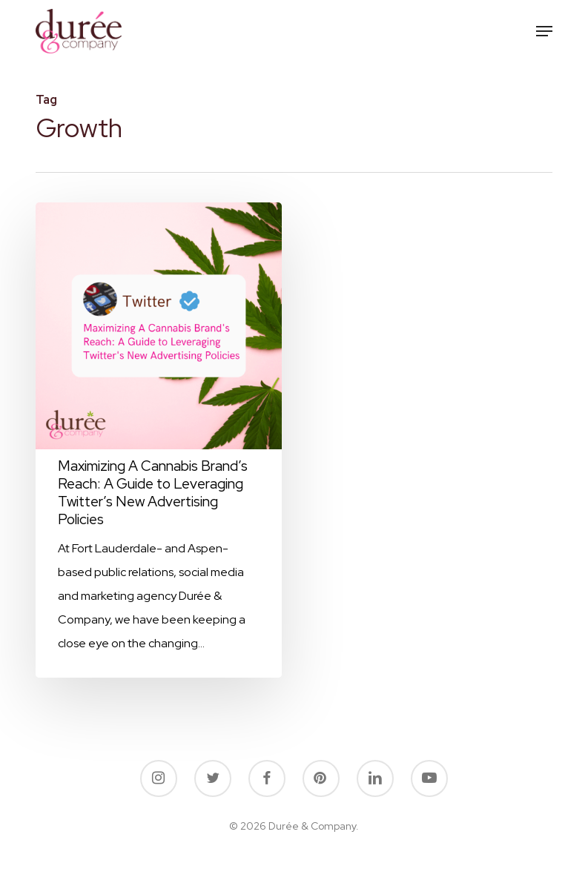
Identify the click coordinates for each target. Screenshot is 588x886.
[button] (544, 31)
